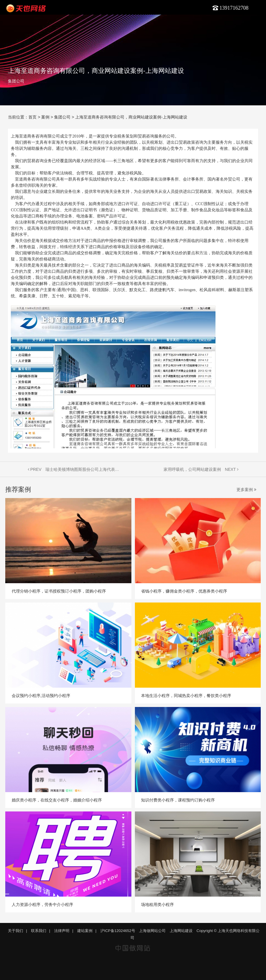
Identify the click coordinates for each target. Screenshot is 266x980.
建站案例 (85, 931)
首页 (32, 117)
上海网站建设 (181, 931)
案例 (45, 117)
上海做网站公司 (152, 931)
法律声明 (62, 931)
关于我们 (16, 931)
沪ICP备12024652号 (118, 931)
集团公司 (16, 81)
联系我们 (39, 931)
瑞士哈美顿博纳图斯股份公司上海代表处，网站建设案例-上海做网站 (83, 469)
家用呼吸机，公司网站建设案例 (192, 469)
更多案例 (246, 490)
